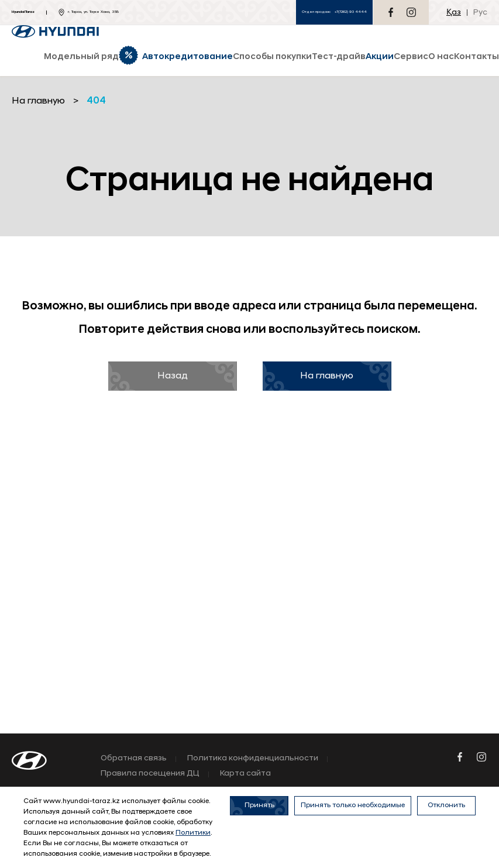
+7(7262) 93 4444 (351, 12)
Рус (480, 13)
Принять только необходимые (353, 805)
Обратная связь (134, 759)
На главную (327, 376)
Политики (193, 833)
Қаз (454, 13)
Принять (259, 805)
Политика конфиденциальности (253, 759)
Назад (173, 376)
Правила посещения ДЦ (150, 774)
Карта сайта (245, 774)
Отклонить (446, 805)
